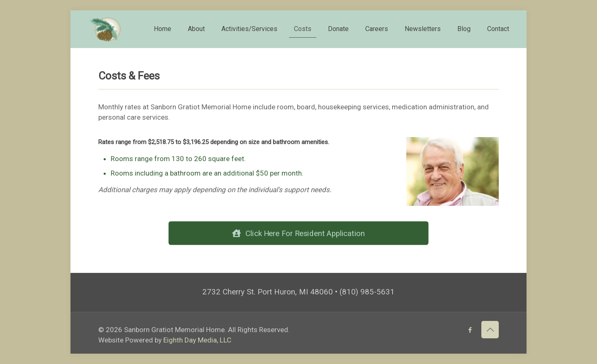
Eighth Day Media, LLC (197, 340)
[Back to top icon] (490, 330)
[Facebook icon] (470, 330)
